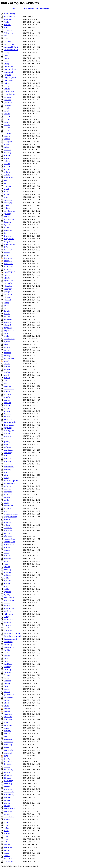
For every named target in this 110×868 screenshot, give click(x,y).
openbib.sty (8, 531)
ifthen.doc (7, 353)
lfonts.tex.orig (9, 419)
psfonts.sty (7, 569)
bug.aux (6, 189)
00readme (7, 25)
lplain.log (7, 442)
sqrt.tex (6, 706)
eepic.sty (7, 275)
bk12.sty (7, 169)
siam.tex (7, 661)
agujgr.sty (7, 83)
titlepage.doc (8, 772)
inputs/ (6, 361)
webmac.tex (8, 847)
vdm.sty (6, 822)
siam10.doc (8, 664)
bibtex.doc (7, 150)
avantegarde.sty (9, 141)
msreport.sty (8, 492)
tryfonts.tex (8, 789)
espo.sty (7, 308)
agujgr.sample (9, 80)
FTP (5, 28)
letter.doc (7, 406)
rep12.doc (7, 586)
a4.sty (6, 39)
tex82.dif (7, 733)
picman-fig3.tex (9, 544)
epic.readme (8, 294)
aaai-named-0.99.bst (11, 50)
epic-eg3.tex (8, 286)
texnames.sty (8, 753)
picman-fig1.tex (9, 539)
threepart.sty (8, 764)
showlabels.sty (9, 647)
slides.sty (7, 683)
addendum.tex (9, 66)
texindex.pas (8, 739)
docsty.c (7, 233)
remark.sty (7, 572)
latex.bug (7, 372)
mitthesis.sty (8, 486)
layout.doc (7, 386)
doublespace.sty (9, 244)
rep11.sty (7, 583)
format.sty (7, 322)
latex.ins (7, 380)
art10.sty (7, 111)
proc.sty (6, 564)
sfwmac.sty (8, 631)
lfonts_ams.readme (10, 422)
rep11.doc (7, 581)
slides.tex (7, 686)
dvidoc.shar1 (8, 264)
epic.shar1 (7, 297)
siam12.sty (7, 672)
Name (13, 8)
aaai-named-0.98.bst (11, 47)
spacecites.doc (9, 695)
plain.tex (7, 556)
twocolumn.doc (9, 792)
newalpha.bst (8, 506)
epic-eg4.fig (8, 289)
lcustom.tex (8, 394)
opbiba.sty (7, 522)
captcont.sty (8, 200)
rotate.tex (7, 606)
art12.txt (7, 130)
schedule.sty (8, 622)
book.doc (7, 172)
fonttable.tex (8, 319)
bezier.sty (7, 147)
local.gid (7, 433)
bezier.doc (7, 144)
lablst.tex (7, 367)
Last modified (29, 8)
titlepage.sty (8, 775)
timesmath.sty (9, 770)
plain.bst (7, 550)
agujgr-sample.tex (10, 78)
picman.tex (8, 547)
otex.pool (7, 533)
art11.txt (7, 122)
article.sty (7, 136)
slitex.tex (7, 689)
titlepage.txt (8, 778)
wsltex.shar (8, 859)
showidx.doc (8, 642)
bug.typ (6, 197)
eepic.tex (7, 278)
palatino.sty (8, 536)
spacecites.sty (8, 697)
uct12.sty (7, 806)
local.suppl (8, 436)
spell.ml (6, 700)
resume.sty (7, 603)
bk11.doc (7, 161)
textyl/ (6, 756)
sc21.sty (7, 617)
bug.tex (6, 194)
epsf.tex (6, 305)
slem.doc (7, 675)
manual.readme (9, 467)
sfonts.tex (7, 628)
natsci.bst (7, 497)
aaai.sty (6, 53)
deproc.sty (7, 222)
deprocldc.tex (8, 225)
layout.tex (7, 392)
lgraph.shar (8, 428)
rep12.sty (7, 589)
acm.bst (6, 58)
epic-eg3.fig (8, 283)
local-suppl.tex (9, 431)
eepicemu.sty (8, 280)
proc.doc (7, 561)
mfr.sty (6, 475)
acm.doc (7, 61)
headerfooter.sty (9, 339)
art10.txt (7, 114)
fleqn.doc (7, 314)
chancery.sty (8, 203)
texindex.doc (8, 736)
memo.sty (7, 472)
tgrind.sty (7, 758)
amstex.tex (7, 97)
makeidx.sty (8, 453)
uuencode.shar (9, 817)
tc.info (6, 722)
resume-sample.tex (10, 597)
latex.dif (7, 375)
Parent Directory (9, 14)
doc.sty (6, 228)
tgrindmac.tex (8, 761)
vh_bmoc (7, 828)
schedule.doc (8, 620)
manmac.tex (8, 464)
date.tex (6, 217)
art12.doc (7, 125)
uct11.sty (7, 803)
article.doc (7, 133)
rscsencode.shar (9, 608)
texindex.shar (8, 742)
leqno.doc (7, 397)
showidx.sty (8, 645)
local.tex (7, 439)
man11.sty (7, 458)
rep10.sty (7, 578)
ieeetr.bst (7, 350)
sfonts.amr (7, 625)
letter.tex (7, 411)
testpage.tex (8, 725)
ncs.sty (6, 503)
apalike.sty (7, 105)
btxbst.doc (7, 186)
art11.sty (7, 119)
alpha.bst (7, 89)
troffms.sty (7, 786)
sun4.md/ (7, 711)
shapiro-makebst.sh (10, 639)
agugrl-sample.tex (10, 69)
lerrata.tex (7, 403)
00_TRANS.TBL (10, 16)
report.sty (7, 595)
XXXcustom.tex (9, 36)
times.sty (7, 767)
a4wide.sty (7, 41)
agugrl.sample (9, 72)
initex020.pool (9, 358)
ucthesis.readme (9, 809)
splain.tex (7, 703)
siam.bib (7, 650)
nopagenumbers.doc (11, 514)
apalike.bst (7, 100)
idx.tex (6, 344)
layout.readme (9, 389)
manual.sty (8, 469)
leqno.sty (7, 400)
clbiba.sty (7, 205)
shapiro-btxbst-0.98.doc (12, 633)
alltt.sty (6, 86)
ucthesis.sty (8, 811)
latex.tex (7, 383)
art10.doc (7, 108)
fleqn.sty (7, 317)
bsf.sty (6, 183)
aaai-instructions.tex (11, 44)
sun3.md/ (7, 708)
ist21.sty (7, 364)
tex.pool (7, 728)
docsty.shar (8, 242)
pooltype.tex (8, 558)
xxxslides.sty (8, 861)
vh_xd (6, 839)
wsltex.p (7, 856)
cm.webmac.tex (9, 211)
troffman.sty (8, 783)
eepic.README (9, 272)
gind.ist (6, 336)
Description (44, 8)
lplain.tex (7, 444)
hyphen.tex (8, 342)
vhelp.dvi (7, 842)
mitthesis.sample (10, 483)
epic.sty (6, 303)
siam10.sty (7, 667)
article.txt (7, 139)
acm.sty (6, 64)
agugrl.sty (7, 75)
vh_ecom (7, 834)
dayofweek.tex (9, 219)
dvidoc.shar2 (8, 267)
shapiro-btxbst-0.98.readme (13, 636)
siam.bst (7, 653)
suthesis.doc (8, 714)
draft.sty (7, 247)
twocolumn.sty (9, 795)
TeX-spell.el (8, 30)
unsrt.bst (7, 814)
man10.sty (7, 456)
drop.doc (7, 253)
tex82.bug (7, 731)
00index (7, 22)
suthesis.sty (8, 717)
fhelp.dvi (7, 311)
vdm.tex (7, 825)
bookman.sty (8, 178)
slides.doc (7, 681)
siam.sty (7, 658)
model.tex (7, 489)
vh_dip (6, 831)
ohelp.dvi (7, 519)
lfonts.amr (7, 414)
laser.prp (7, 369)
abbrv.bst (7, 55)
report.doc (7, 592)
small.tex (7, 692)
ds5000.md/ (8, 261)
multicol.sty (8, 494)
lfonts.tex (7, 417)
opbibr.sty (7, 525)
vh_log (6, 836)
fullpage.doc (8, 325)
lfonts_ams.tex (9, 425)
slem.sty (7, 678)
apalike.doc (8, 103)
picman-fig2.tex (9, 542)
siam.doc (7, 656)
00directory (8, 19)
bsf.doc (6, 180)
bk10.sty (7, 158)
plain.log (7, 553)
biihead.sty (8, 153)
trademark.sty (8, 781)
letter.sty (7, 408)
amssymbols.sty (9, 94)
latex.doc (7, 378)
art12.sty (7, 128)
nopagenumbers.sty (10, 517)
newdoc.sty (8, 508)
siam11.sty (7, 670)
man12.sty (7, 461)
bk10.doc (7, 155)
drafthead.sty (8, 250)
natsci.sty (7, 500)
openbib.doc (8, 528)
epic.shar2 (7, 300)
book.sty (7, 175)
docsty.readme (9, 239)
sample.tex (7, 611)
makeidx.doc (8, 450)
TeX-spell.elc (8, 33)
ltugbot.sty (7, 447)
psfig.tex (7, 567)
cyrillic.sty (7, 214)
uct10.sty (7, 800)
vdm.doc (7, 820)
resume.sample (9, 600)
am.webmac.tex (9, 91)
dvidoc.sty (7, 269)
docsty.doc (7, 236)
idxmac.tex (8, 347)
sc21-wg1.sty (8, 614)
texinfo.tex (7, 747)
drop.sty (7, 255)
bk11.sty (7, 164)
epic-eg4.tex (8, 292)
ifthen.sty (7, 355)
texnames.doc (8, 750)
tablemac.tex (8, 720)
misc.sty (7, 478)
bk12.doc (7, 166)
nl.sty (6, 511)
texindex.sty (8, 745)
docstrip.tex (8, 230)
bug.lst (6, 192)
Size (38, 8)
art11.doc (7, 116)
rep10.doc (7, 575)
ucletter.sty (8, 797)
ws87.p (6, 850)
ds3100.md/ (8, 258)
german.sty (8, 333)
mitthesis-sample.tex (11, 481)
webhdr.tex (8, 845)
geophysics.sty (9, 330)
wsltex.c (7, 853)
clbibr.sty (7, 208)
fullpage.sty (8, 328)
